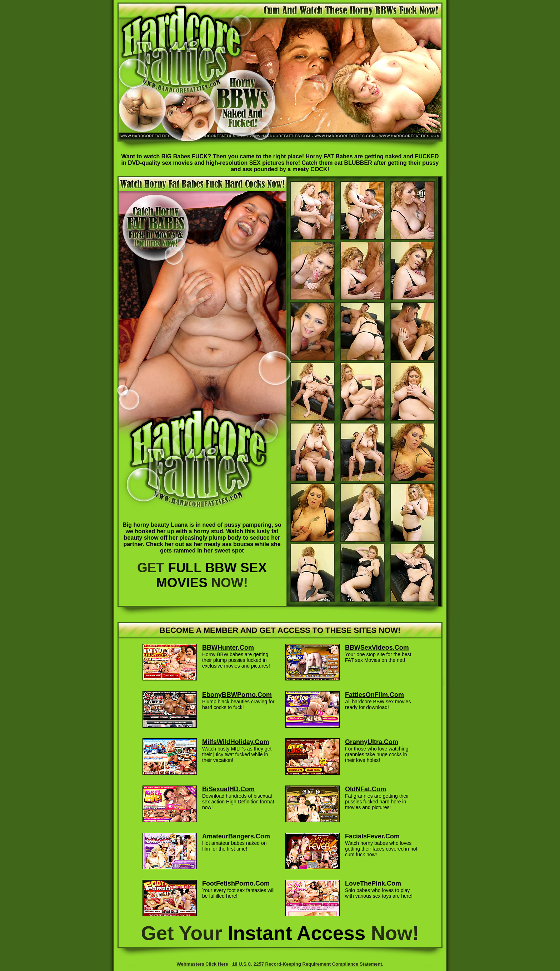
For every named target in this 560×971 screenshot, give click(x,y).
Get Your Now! (280, 933)
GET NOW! (202, 575)
